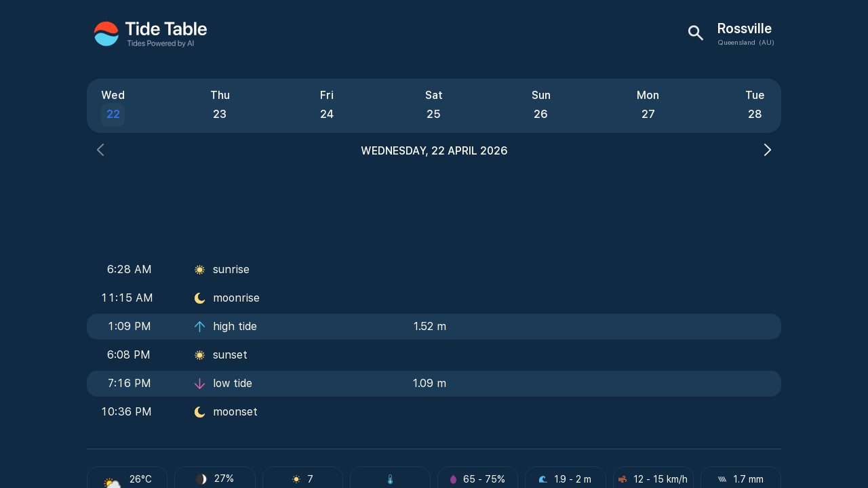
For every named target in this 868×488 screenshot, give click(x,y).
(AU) (767, 42)
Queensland (736, 42)
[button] (100, 151)
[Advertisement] (434, 203)
